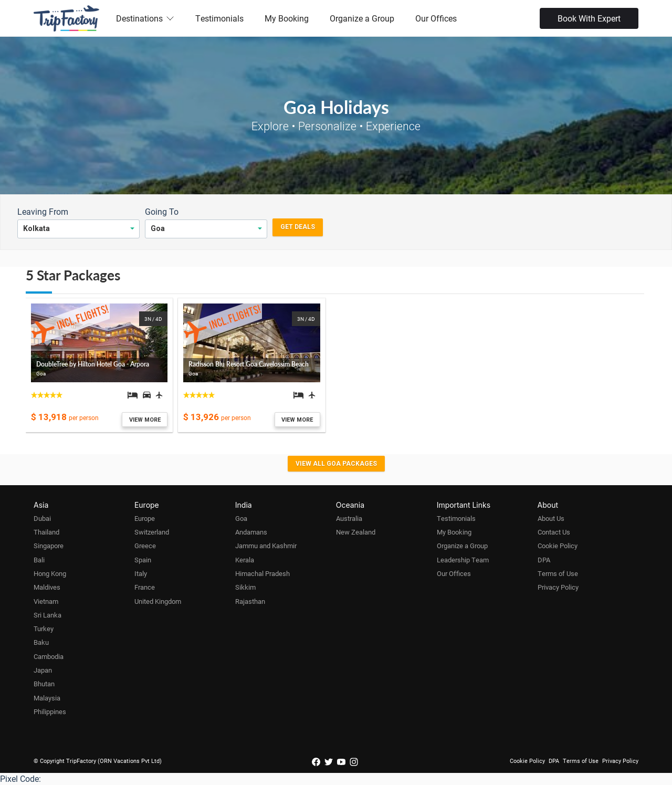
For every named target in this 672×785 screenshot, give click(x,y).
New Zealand (356, 532)
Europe (145, 518)
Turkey (44, 629)
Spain (143, 560)
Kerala (245, 560)
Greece (145, 546)
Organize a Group (362, 18)
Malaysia (47, 698)
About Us (551, 518)
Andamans (251, 532)
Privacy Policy (558, 587)
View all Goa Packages (336, 464)
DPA (544, 560)
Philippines (50, 711)
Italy (141, 573)
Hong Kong (50, 573)
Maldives (47, 587)
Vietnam (46, 601)
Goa (241, 518)
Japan (43, 670)
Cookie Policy (558, 546)
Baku (41, 642)
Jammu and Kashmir (266, 546)
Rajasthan (250, 601)
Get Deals (298, 227)
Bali (39, 560)
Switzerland (152, 532)
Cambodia (49, 656)
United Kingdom (158, 601)
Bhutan (44, 684)
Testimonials (219, 18)
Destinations (145, 18)
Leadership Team (463, 560)
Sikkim (245, 587)
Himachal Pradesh (262, 573)
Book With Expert (589, 18)
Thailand (46, 532)
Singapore (49, 546)
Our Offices (436, 18)
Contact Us (554, 532)
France (145, 587)
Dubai (42, 518)
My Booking (287, 18)
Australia (349, 518)
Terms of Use (558, 573)
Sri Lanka (48, 615)
